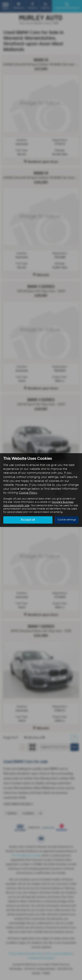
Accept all (28, 520)
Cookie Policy (28, 493)
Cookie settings (67, 520)
